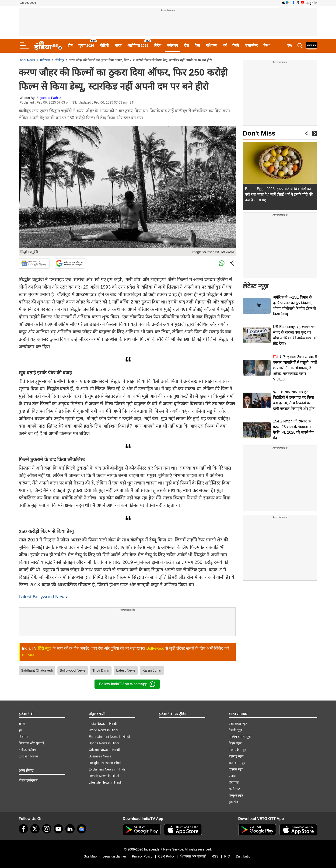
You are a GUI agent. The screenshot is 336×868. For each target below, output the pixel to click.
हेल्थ (266, 45)
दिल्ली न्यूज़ (235, 730)
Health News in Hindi (104, 776)
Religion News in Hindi (105, 763)
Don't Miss (259, 133)
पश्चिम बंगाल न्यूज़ (240, 737)
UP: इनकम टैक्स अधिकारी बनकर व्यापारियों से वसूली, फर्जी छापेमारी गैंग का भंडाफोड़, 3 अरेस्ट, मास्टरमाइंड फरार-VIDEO (295, 368)
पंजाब (232, 776)
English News (29, 756)
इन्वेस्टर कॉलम (27, 750)
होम (70, 45)
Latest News (126, 670)
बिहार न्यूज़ (235, 743)
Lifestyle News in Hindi (105, 782)
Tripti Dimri (101, 670)
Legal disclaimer (114, 856)
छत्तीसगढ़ (234, 789)
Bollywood (155, 648)
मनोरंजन (172, 45)
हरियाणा (234, 782)
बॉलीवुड (59, 60)
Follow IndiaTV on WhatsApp (127, 684)
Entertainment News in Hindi (109, 737)
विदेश (158, 45)
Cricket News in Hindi (104, 750)
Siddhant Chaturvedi (37, 670)
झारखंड (233, 802)
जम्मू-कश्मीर (236, 795)
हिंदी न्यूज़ (45, 648)
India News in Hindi (103, 724)
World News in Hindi (103, 730)
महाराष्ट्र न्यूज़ (236, 756)
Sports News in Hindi (104, 743)
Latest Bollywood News (43, 597)
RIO (227, 856)
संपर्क (22, 724)
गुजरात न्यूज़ (236, 769)
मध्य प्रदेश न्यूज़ (238, 750)
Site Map (90, 856)
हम (20, 730)
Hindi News (27, 60)
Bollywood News (73, 670)
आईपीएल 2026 (138, 45)
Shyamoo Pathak (49, 98)
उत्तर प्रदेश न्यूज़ (238, 724)
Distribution (244, 856)
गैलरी (236, 45)
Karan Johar (152, 670)
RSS (215, 856)
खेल (186, 45)
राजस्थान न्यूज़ (237, 763)
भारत (118, 45)
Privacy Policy (142, 856)
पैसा (197, 45)
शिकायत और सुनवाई (31, 743)
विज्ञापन (23, 737)
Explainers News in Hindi (107, 769)
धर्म (224, 45)
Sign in (312, 3)
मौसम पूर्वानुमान (28, 780)
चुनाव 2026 (86, 45)
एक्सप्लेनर (251, 45)
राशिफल (211, 45)
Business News (100, 756)
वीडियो (104, 45)
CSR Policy (166, 856)
